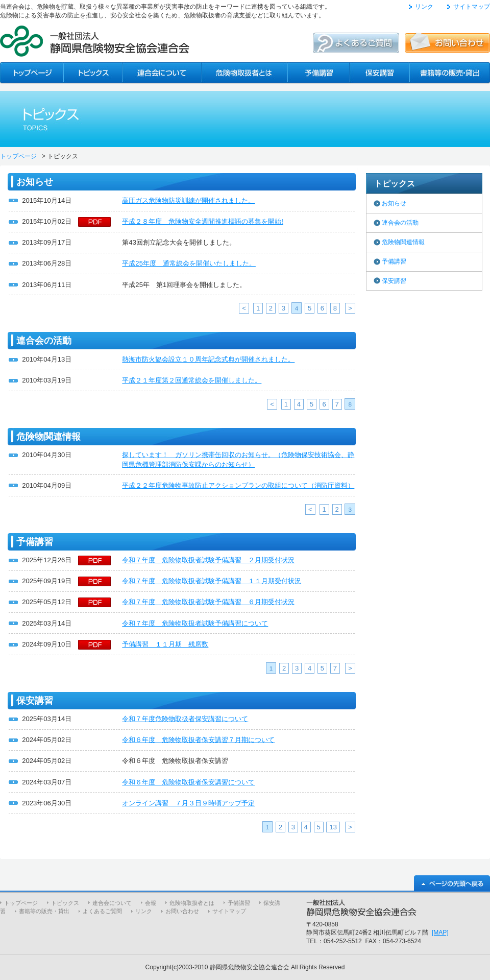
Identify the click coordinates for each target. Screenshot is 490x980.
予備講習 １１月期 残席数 (165, 644)
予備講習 (394, 261)
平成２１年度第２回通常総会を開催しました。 (192, 380)
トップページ (18, 156)
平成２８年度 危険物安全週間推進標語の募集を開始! (203, 221)
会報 (151, 903)
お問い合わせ (182, 911)
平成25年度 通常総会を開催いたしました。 (189, 263)
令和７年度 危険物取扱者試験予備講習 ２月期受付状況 (208, 560)
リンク (424, 7)
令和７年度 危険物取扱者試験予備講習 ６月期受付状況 (208, 602)
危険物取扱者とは (192, 903)
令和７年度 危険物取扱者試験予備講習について (195, 623)
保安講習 (394, 281)
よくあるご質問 (102, 911)
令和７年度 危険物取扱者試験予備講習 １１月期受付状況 (212, 581)
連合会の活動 (400, 223)
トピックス (65, 903)
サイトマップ (472, 7)
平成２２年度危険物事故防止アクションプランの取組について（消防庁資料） (238, 485)
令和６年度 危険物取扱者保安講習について (188, 782)
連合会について (112, 903)
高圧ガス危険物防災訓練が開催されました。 (188, 200)
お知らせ (394, 203)
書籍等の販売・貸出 (44, 911)
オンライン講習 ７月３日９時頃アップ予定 (188, 803)
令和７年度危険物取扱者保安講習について (185, 719)
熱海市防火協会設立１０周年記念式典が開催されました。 (208, 359)
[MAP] (440, 933)
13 (333, 827)
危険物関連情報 (403, 242)
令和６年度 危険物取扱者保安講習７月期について (198, 740)
